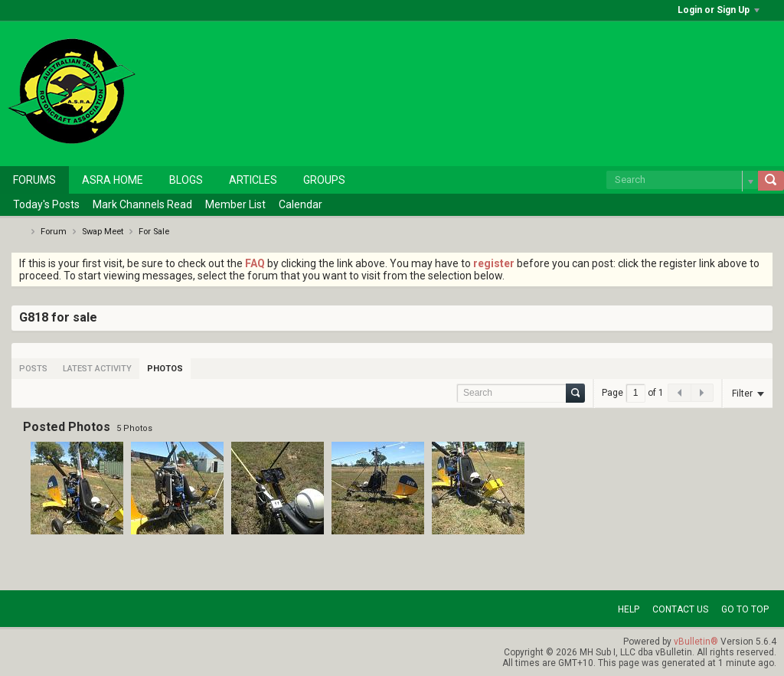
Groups (324, 180)
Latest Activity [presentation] (97, 369)
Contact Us (680, 609)
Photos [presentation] (165, 369)
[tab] (33, 369)
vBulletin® (696, 642)
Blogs (186, 180)
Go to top (745, 609)
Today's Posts (46, 204)
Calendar (301, 204)
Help (629, 609)
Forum (54, 232)
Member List (235, 204)
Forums (34, 180)
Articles (253, 180)
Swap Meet (103, 232)
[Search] (682, 180)
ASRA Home (113, 180)
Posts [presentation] (33, 369)
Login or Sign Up (719, 10)
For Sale (154, 232)
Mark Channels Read (142, 204)
